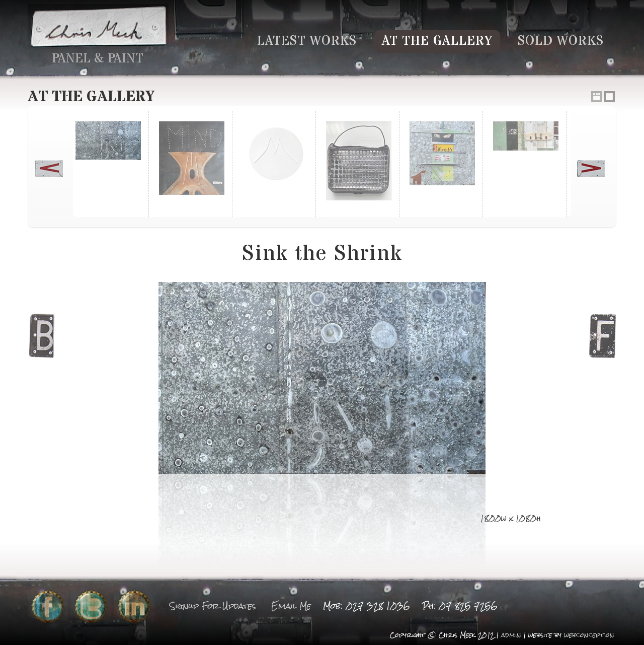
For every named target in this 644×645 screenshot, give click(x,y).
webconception (589, 635)
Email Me (291, 606)
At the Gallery (437, 41)
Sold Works (561, 41)
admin (511, 635)
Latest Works (307, 41)
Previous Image (42, 338)
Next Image (602, 338)
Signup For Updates (213, 606)
